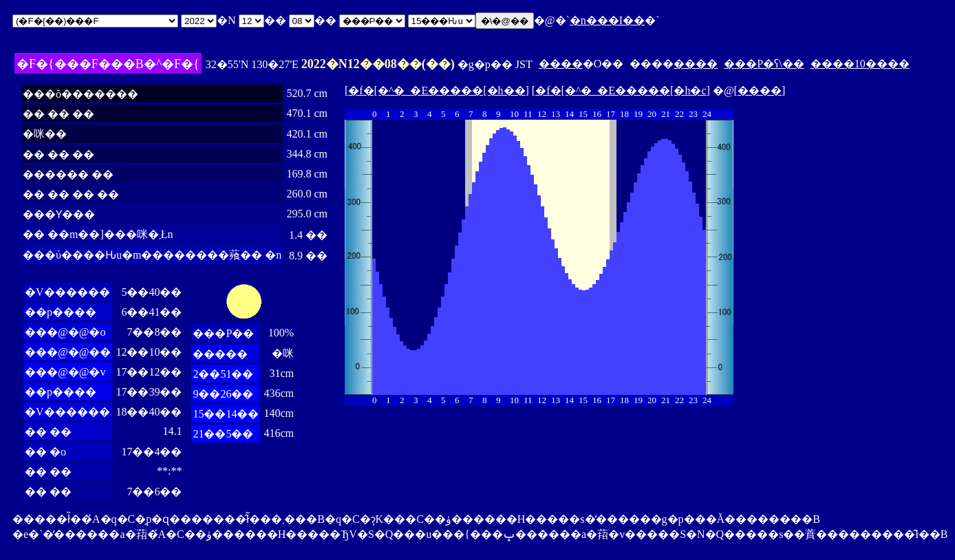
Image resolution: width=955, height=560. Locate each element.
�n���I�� (607, 20)
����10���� (860, 64)
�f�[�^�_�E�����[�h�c (621, 90)
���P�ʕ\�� (764, 64)
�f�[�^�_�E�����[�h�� (437, 90)
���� (561, 64)
